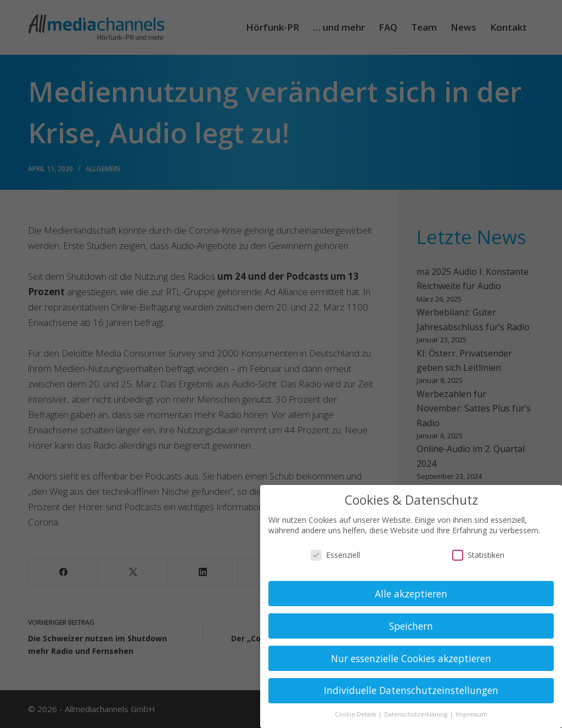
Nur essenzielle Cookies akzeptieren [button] (411, 658)
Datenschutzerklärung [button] (417, 714)
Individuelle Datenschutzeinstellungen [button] (411, 690)
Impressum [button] (471, 714)
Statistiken (478, 555)
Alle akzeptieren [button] (411, 594)
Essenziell (335, 555)
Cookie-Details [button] (356, 714)
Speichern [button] (411, 626)
